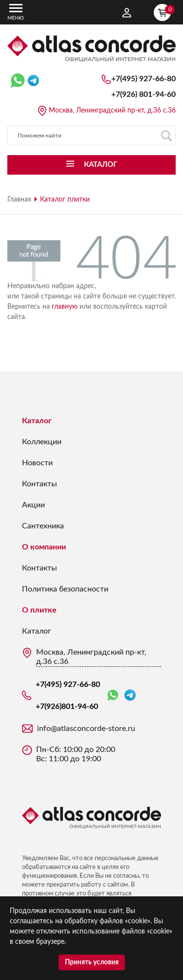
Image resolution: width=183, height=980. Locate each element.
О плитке (39, 610)
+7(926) (143, 94)
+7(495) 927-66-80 (143, 79)
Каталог (37, 421)
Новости (37, 463)
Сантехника (43, 526)
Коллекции (42, 442)
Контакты (40, 484)
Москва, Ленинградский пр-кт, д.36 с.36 (112, 111)
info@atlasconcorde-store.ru (86, 729)
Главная (19, 200)
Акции (33, 505)
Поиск (166, 136)
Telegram (130, 695)
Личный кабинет (127, 13)
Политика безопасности (65, 589)
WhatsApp (113, 695)
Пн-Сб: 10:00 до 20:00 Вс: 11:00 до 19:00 (76, 754)
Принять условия (92, 962)
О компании (44, 547)
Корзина (164, 11)
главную (65, 307)
